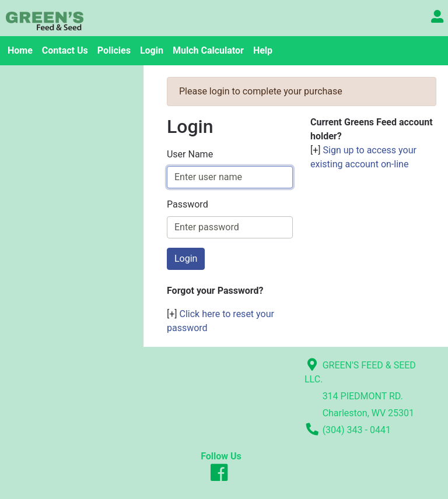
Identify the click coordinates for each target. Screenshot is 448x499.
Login (152, 50)
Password (188, 204)
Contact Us (65, 50)
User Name (190, 154)
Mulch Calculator (208, 50)
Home (20, 50)
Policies (114, 50)
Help (263, 50)
